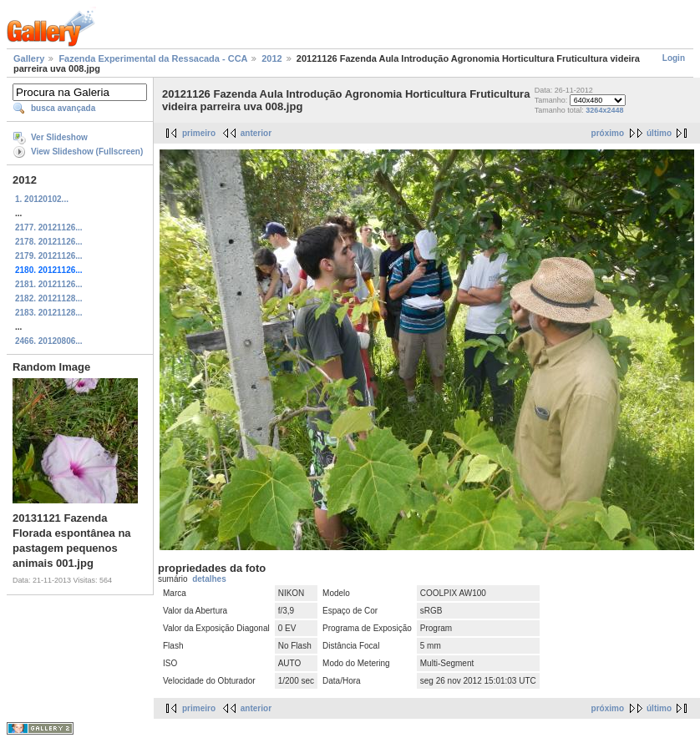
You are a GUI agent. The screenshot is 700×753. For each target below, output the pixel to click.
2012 (271, 58)
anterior (256, 133)
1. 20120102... (42, 199)
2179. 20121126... (49, 256)
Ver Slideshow (59, 137)
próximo (608, 133)
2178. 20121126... (49, 242)
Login (674, 58)
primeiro (199, 133)
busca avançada (63, 108)
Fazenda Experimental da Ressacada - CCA (153, 58)
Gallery (29, 58)
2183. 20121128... (49, 313)
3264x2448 (604, 110)
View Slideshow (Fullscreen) (87, 152)
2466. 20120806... (49, 341)
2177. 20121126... (49, 227)
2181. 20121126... (49, 284)
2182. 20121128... (49, 298)
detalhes (209, 579)
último (659, 133)
